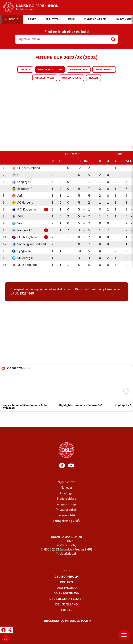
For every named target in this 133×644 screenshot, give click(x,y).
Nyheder (66, 488)
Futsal (67, 610)
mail (110, 290)
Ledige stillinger (67, 504)
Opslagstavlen (45, 78)
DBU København (66, 594)
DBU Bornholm (66, 577)
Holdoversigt (104, 70)
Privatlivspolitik (67, 510)
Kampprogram (79, 70)
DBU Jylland (67, 588)
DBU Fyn (66, 583)
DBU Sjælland (66, 605)
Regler (94, 78)
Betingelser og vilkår (66, 521)
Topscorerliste (72, 78)
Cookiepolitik (66, 515)
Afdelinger (67, 493)
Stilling (25, 70)
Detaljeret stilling (50, 70)
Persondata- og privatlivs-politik (66, 621)
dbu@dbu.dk (69, 554)
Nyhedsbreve (66, 482)
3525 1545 (27, 294)
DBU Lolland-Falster (66, 599)
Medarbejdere (67, 499)
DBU (66, 571)
